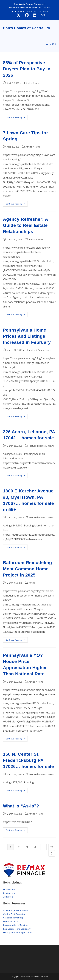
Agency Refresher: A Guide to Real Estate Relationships (25, 225)
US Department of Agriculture (17, 932)
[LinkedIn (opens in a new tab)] (35, 15)
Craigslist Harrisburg (13, 918)
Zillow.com (8, 897)
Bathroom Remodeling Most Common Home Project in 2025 (28, 569)
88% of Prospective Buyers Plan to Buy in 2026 (27, 69)
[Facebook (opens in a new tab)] (27, 15)
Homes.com (9, 889)
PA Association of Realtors (16, 925)
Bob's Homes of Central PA (27, 28)
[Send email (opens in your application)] (42, 15)
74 (52, 847)
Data (40, 350)
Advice (29, 83)
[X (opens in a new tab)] (19, 15)
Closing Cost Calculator (14, 914)
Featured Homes (37, 446)
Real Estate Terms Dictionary (17, 929)
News (37, 83)
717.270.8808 (41, 11)
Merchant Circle (11, 921)
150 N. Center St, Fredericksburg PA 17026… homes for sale (28, 760)
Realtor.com (9, 893)
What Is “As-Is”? (21, 806)
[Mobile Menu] (51, 44)
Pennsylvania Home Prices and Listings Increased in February (27, 336)
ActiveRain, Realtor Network (17, 910)
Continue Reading (17, 118)
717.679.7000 (18, 11)
